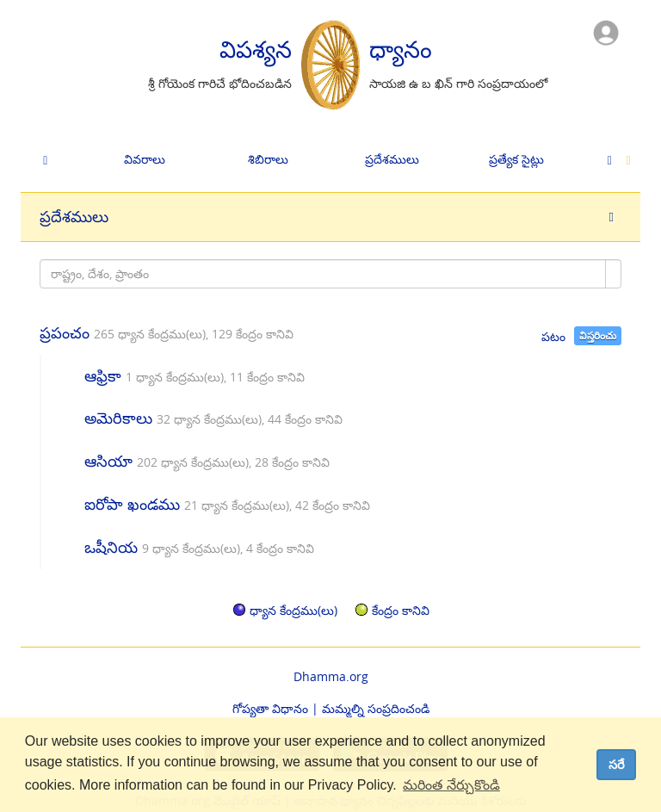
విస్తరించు (598, 335)
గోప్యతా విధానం (270, 708)
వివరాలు (145, 159)
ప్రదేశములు (392, 159)
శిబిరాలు (268, 159)
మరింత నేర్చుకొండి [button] (451, 785)
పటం (553, 336)
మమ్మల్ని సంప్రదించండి (376, 708)
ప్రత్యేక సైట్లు (516, 159)
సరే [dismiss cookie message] (617, 765)
